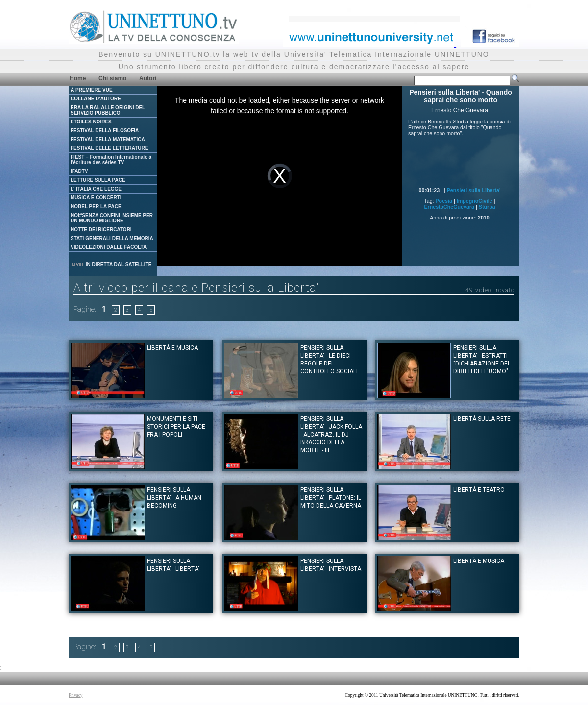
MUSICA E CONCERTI (96, 198)
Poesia (444, 201)
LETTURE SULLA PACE (98, 180)
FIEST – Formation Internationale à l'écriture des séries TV (111, 160)
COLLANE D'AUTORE (96, 99)
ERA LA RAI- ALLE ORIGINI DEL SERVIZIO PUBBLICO (108, 110)
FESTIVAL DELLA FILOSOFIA (105, 131)
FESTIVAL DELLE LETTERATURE (109, 148)
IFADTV (79, 171)
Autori (148, 78)
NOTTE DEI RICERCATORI (101, 230)
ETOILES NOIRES (91, 122)
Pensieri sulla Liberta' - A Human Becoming (174, 498)
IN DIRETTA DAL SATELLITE (111, 264)
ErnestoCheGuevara (449, 207)
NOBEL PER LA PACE (96, 207)
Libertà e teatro (479, 490)
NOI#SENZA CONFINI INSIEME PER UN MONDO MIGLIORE (112, 218)
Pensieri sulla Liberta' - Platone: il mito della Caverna (331, 498)
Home (78, 78)
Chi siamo (112, 78)
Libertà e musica (172, 348)
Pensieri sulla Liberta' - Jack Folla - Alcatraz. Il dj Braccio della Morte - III (331, 435)
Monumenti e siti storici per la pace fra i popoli (176, 427)
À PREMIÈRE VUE (92, 90)
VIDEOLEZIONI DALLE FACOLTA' (109, 247)
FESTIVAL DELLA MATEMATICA (108, 139)
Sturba (487, 207)
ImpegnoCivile (475, 201)
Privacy (76, 695)
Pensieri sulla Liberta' (474, 190)
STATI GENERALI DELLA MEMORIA (112, 238)
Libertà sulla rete (482, 419)
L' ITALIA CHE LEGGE (96, 189)
